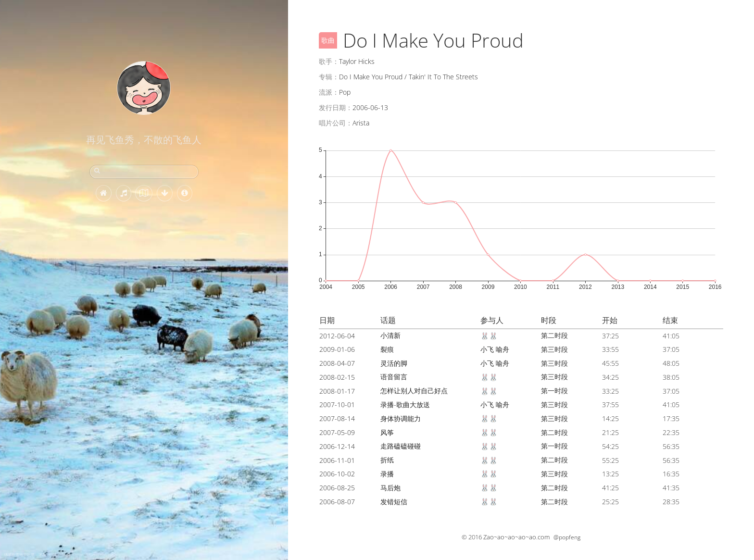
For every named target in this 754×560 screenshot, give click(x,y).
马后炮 (390, 488)
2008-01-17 (337, 391)
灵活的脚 (394, 363)
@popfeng (567, 537)
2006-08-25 (337, 488)
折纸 (387, 460)
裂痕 (387, 349)
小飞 (487, 349)
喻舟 (503, 349)
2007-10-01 (337, 404)
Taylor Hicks (357, 61)
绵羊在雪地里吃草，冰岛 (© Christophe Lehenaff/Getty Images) (58, 554)
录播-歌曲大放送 (405, 404)
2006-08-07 (337, 502)
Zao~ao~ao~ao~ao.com (516, 537)
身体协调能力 (401, 418)
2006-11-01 (337, 460)
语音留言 (394, 377)
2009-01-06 (337, 349)
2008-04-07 (337, 363)
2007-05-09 (337, 432)
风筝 (387, 432)
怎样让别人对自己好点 (414, 391)
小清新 (390, 335)
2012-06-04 (337, 336)
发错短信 (394, 502)
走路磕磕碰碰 (401, 446)
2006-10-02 (337, 474)
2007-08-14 (337, 418)
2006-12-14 (337, 446)
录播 (387, 474)
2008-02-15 (337, 377)
